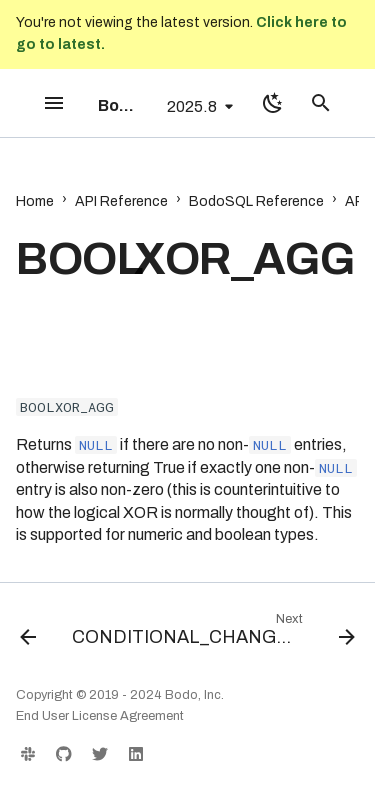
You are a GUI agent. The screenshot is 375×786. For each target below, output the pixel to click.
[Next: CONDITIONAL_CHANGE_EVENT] (211, 634)
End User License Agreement (100, 716)
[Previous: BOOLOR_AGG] (28, 634)
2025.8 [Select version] (192, 106)
